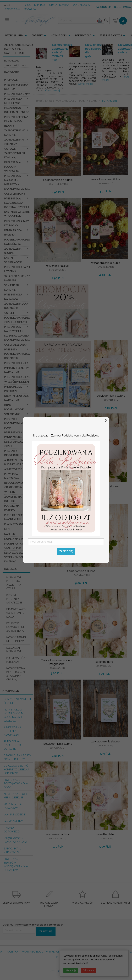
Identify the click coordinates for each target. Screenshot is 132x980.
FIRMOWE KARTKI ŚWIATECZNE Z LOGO (17, 613)
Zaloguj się (103, 7)
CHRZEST (37, 36)
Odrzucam (88, 970)
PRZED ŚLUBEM (14, 36)
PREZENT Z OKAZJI (111, 36)
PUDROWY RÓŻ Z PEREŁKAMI (17, 660)
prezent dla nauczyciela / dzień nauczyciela (17, 331)
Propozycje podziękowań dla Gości (16, 783)
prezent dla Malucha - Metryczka (12, 180)
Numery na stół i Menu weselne (15, 796)
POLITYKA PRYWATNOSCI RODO (25, 952)
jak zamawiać (82, 5)
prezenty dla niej (16, 363)
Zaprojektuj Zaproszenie (12, 850)
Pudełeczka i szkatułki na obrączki (13, 745)
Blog (28, 5)
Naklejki (10, 534)
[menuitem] (17, 36)
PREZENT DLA (83, 36)
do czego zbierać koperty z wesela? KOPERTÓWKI (16, 769)
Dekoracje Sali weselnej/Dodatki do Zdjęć (17, 557)
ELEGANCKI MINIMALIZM (14, 650)
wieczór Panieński (17, 382)
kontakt (65, 5)
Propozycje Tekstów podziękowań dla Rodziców (16, 864)
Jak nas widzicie (15, 814)
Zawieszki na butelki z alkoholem (12, 731)
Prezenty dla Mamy (17, 94)
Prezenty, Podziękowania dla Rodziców (17, 354)
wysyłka (30, 9)
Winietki (10, 492)
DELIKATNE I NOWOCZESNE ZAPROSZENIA (15, 627)
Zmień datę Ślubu (15, 65)
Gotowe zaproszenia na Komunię (15, 153)
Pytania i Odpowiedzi (12, 830)
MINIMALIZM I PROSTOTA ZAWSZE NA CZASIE (14, 583)
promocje (11, 80)
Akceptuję (71, 970)
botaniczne (11, 61)
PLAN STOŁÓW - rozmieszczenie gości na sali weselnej (14, 715)
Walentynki (12, 414)
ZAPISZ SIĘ (46, 931)
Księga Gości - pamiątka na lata (15, 840)
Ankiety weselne (15, 469)
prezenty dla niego (17, 377)
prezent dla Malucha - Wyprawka (12, 167)
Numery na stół (15, 539)
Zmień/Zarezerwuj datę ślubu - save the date (66, 101)
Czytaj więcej (53, 91)
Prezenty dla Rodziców (13, 806)
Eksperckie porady (45, 5)
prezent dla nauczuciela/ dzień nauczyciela (17, 203)
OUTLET (9, 313)
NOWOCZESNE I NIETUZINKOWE (16, 639)
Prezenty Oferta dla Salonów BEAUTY (15, 121)
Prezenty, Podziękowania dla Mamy (17, 423)
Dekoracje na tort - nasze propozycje (18, 757)
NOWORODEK (59, 36)
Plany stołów (14, 524)
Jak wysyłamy (13, 821)
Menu (8, 529)
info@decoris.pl (12, 9)
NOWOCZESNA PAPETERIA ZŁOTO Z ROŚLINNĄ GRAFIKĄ (17, 674)
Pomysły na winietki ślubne (17, 701)
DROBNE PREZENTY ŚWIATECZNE (14, 599)
